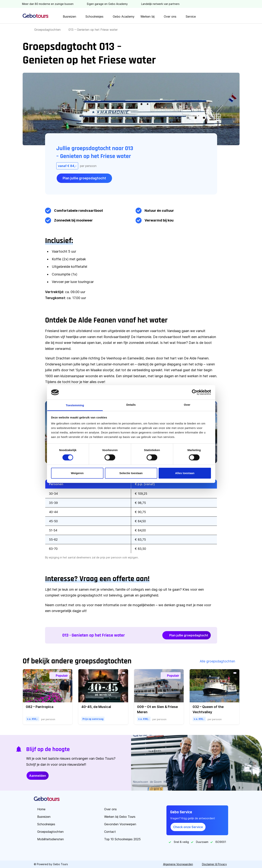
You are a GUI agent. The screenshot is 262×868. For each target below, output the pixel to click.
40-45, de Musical (96, 707)
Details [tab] (131, 405)
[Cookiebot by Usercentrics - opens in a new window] (195, 392)
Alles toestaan (185, 473)
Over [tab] (187, 405)
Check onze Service (188, 827)
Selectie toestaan (131, 473)
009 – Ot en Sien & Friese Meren (157, 709)
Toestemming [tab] (75, 405)
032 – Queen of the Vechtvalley (208, 709)
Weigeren (77, 473)
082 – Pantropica (40, 707)
